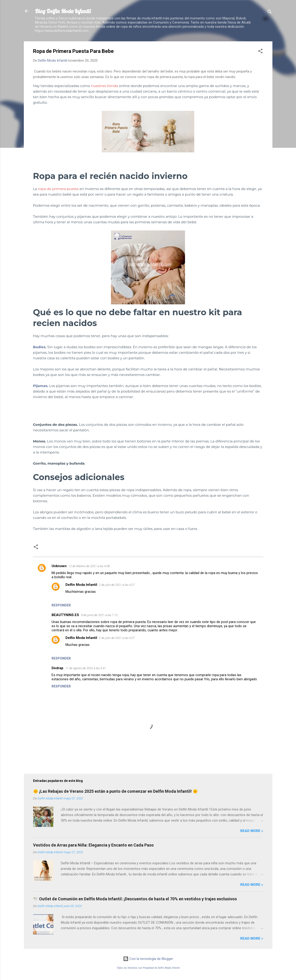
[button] (260, 52)
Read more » (252, 831)
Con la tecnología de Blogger (148, 959)
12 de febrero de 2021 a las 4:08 (89, 566)
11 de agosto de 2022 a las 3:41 (86, 668)
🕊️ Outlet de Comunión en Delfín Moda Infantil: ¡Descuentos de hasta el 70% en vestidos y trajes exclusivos (135, 899)
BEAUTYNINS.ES (65, 615)
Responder (61, 605)
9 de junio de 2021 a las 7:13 (99, 615)
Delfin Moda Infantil (81, 585)
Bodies (39, 347)
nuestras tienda (105, 86)
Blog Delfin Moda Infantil (63, 11)
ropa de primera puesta (58, 189)
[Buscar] (270, 13)
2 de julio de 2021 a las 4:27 (117, 585)
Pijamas (40, 386)
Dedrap (57, 668)
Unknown (59, 566)
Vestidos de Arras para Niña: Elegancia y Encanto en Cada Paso (93, 845)
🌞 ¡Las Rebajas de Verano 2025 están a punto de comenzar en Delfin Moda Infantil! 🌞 (115, 791)
